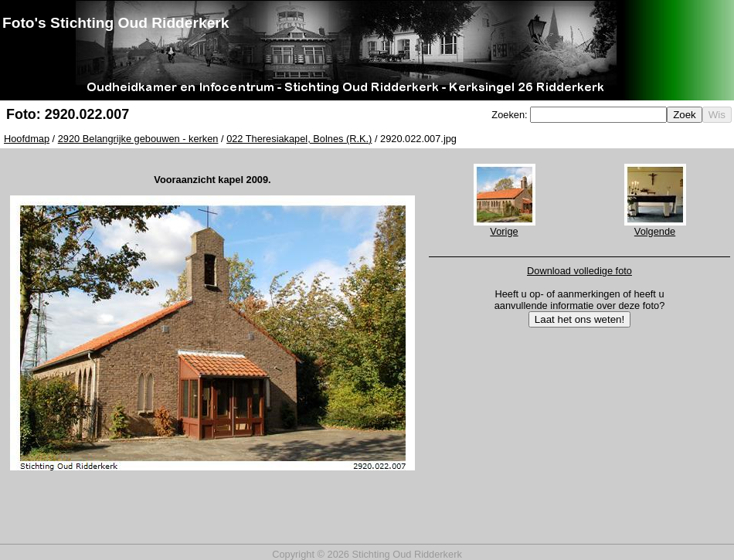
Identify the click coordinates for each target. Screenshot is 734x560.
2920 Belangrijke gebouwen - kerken (138, 139)
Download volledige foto (579, 271)
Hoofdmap (27, 139)
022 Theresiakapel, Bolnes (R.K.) (299, 139)
